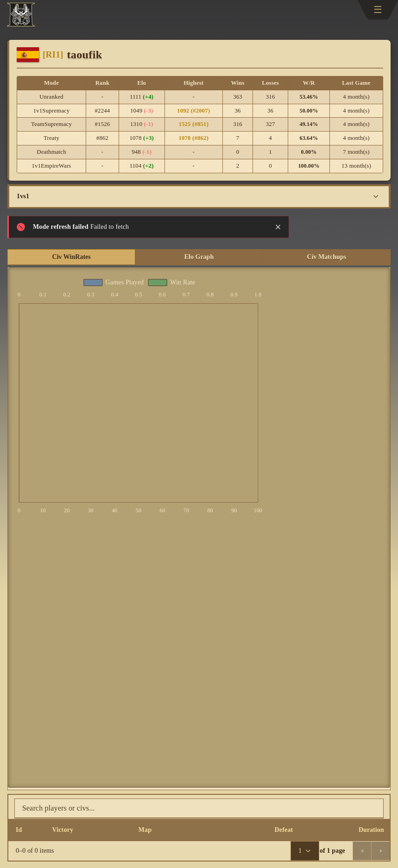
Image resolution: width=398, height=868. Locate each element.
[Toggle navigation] (378, 10)
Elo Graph (199, 257)
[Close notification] (278, 227)
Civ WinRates (72, 257)
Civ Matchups (327, 257)
